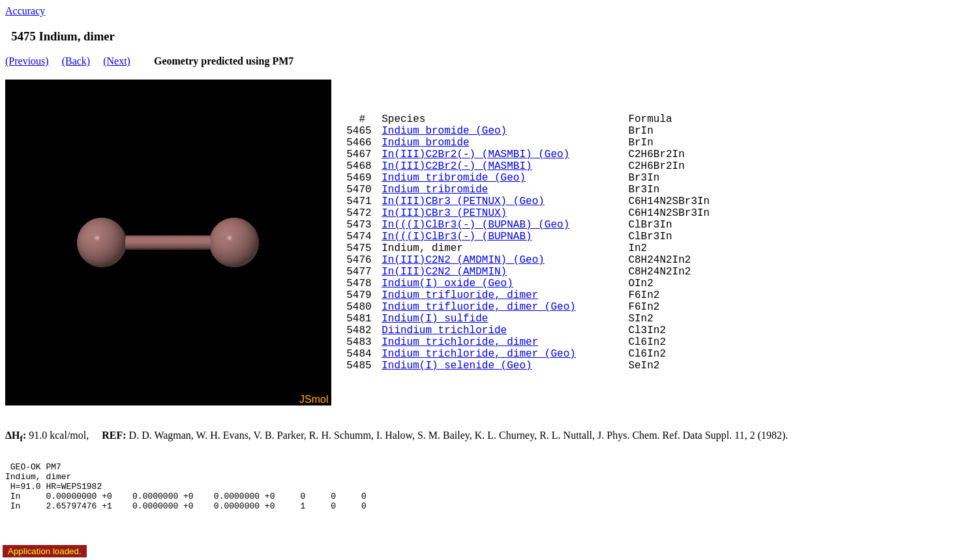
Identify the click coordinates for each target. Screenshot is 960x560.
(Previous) (27, 61)
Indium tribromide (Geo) (454, 178)
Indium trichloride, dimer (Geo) (479, 354)
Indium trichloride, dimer (460, 342)
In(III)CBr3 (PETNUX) (444, 213)
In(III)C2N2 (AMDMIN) (444, 272)
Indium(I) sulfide (435, 319)
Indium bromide (425, 143)
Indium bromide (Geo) (444, 131)
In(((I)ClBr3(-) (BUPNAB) (457, 237)
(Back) (76, 61)
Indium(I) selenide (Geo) (457, 366)
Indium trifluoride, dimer (460, 295)
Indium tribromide (435, 190)
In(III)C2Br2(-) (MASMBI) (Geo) (475, 155)
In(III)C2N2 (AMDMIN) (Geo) (463, 260)
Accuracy (25, 11)
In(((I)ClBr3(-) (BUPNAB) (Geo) (475, 225)
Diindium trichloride (444, 331)
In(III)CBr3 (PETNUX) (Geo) (463, 201)
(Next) (117, 61)
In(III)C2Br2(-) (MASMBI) (457, 166)
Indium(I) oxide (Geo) (447, 284)
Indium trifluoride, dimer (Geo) (479, 307)
